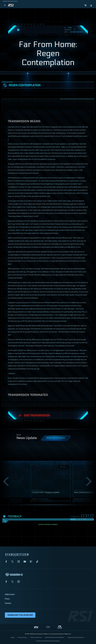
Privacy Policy (22, 637)
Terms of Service (36, 637)
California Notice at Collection (55, 637)
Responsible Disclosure (76, 637)
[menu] (5, 5)
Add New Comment (84, 519)
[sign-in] (91, 5)
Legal (12, 637)
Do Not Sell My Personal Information (48, 641)
